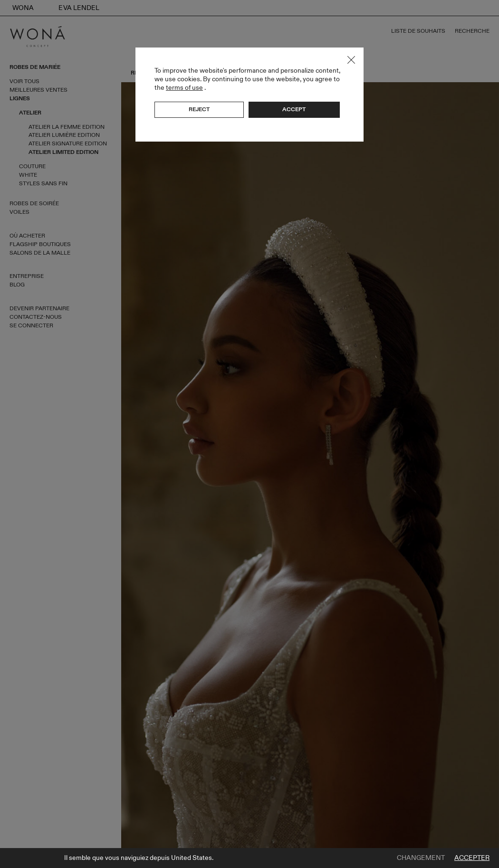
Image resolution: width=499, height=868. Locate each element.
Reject (199, 109)
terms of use (184, 88)
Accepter (472, 858)
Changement (421, 858)
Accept (294, 109)
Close (351, 60)
